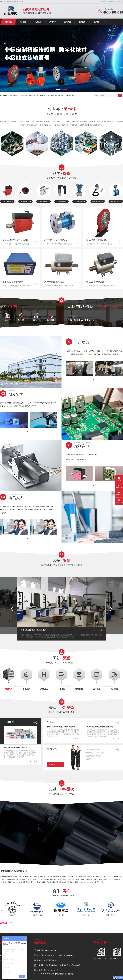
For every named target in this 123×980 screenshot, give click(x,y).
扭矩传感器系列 (14, 96)
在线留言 (82, 22)
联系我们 (111, 2)
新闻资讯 (53, 22)
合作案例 (67, 22)
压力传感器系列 (49, 96)
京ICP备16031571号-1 (52, 970)
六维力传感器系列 (26, 96)
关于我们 (103, 2)
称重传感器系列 (38, 96)
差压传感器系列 (60, 96)
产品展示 (38, 22)
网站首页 (8, 22)
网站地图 (119, 2)
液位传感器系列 (71, 96)
